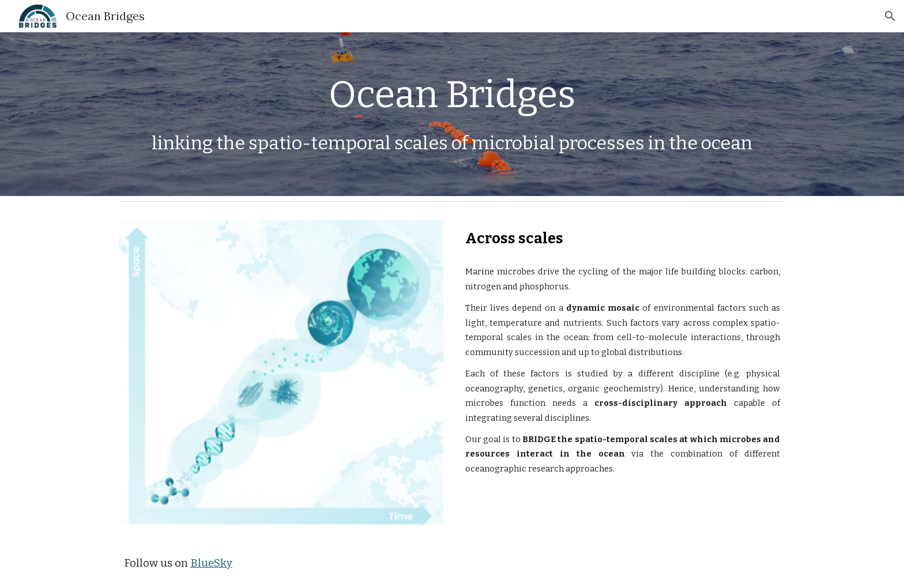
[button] (890, 16)
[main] (452, 95)
